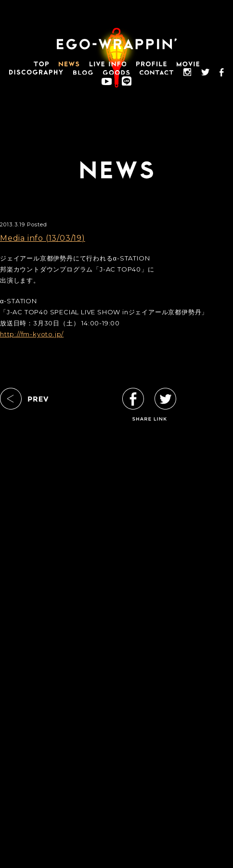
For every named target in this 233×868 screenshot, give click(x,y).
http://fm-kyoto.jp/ (32, 334)
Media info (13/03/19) (43, 238)
